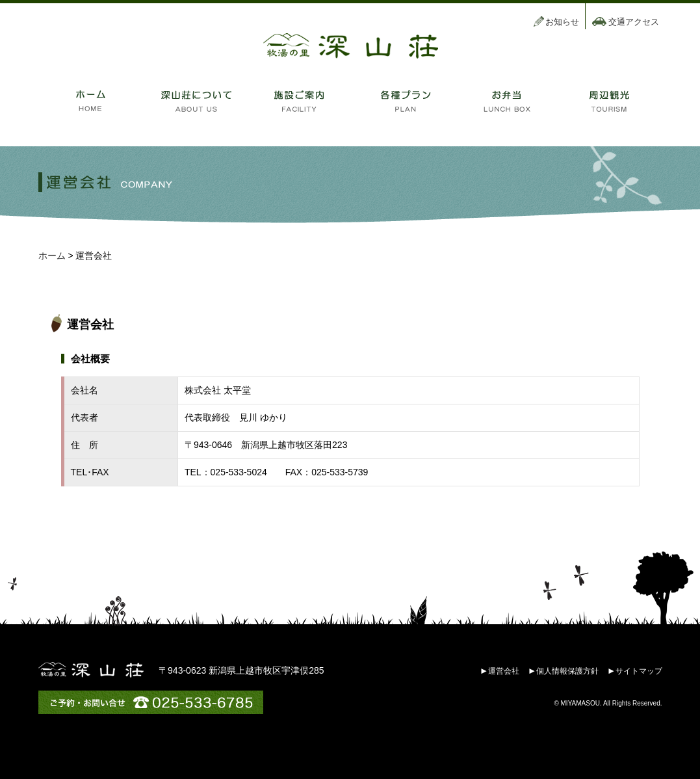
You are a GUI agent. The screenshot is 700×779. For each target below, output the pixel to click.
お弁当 (506, 101)
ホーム (90, 101)
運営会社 (504, 671)
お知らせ (562, 22)
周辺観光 (610, 101)
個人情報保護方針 (567, 671)
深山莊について (194, 101)
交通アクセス (634, 22)
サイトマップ (639, 671)
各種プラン (402, 101)
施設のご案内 (298, 101)
